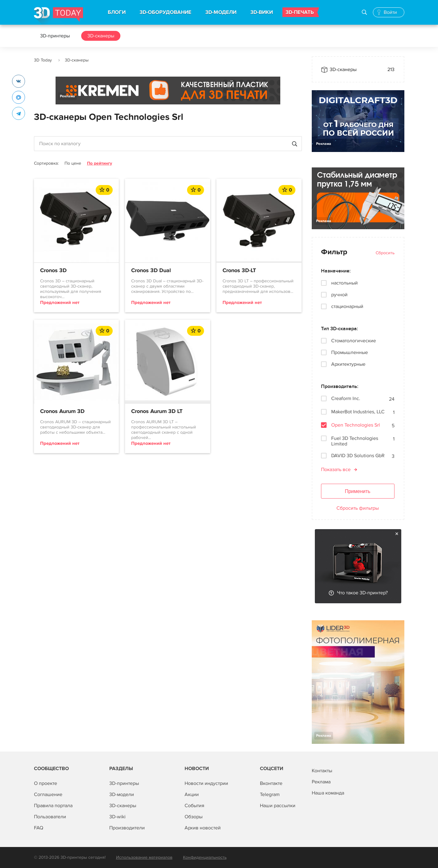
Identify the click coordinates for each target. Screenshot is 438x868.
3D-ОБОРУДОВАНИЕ (165, 12)
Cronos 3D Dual (151, 271)
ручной (339, 295)
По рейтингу (100, 163)
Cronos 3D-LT (239, 271)
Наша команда (328, 793)
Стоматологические (354, 341)
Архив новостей (203, 828)
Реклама (67, 96)
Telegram (270, 794)
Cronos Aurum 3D (62, 411)
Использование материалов (144, 857)
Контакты (322, 771)
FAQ (39, 828)
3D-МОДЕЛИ (221, 12)
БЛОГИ (117, 12)
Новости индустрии (206, 783)
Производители (127, 828)
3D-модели (122, 794)
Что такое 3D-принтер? (362, 593)
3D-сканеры (101, 36)
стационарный (347, 306)
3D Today (43, 60)
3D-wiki (117, 817)
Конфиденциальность (205, 857)
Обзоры (194, 817)
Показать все (336, 470)
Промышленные (350, 352)
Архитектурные (348, 364)
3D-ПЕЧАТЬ (300, 12)
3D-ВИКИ (262, 12)
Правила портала (53, 806)
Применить (358, 491)
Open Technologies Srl (356, 425)
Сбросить (385, 253)
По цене (73, 163)
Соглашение (48, 794)
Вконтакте (271, 783)
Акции (192, 794)
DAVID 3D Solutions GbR (358, 456)
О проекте (46, 783)
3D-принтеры (55, 36)
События (194, 806)
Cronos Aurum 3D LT (157, 411)
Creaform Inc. (346, 399)
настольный (344, 283)
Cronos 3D (53, 271)
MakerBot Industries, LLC (358, 412)
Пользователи (50, 817)
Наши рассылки (278, 806)
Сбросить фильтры (358, 508)
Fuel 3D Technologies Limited (355, 441)
